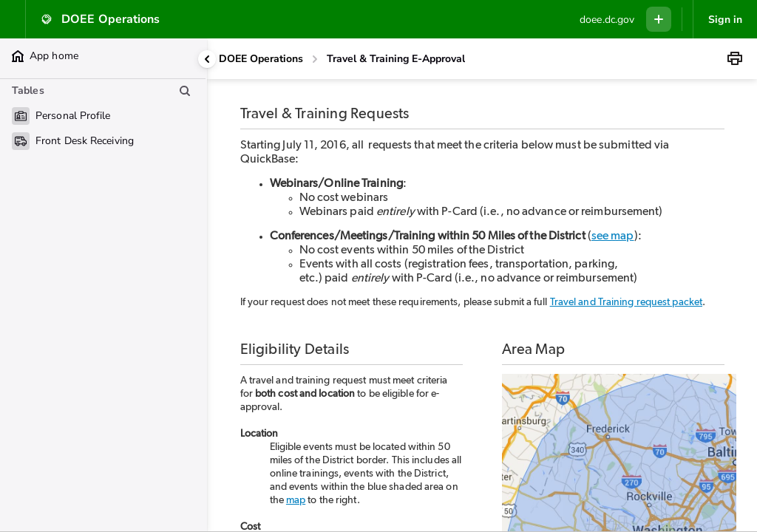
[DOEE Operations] (261, 59)
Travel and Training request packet (626, 302)
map (296, 500)
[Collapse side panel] (207, 59)
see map (613, 236)
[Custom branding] (607, 20)
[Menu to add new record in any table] (659, 19)
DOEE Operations (261, 59)
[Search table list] (185, 91)
